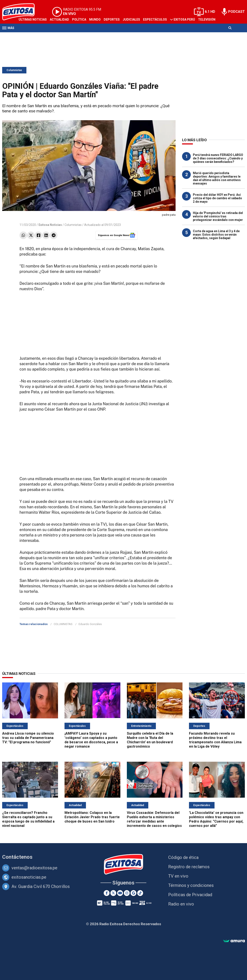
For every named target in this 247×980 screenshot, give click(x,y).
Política (79, 19)
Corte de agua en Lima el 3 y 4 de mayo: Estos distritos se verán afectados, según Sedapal (216, 235)
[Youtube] (120, 893)
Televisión (207, 19)
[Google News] (133, 893)
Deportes (112, 19)
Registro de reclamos (189, 867)
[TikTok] (140, 893)
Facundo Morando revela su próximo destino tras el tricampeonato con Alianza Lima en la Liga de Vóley (215, 740)
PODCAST (237, 12)
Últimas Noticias (33, 19)
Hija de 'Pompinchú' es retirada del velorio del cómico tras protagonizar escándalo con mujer (218, 216)
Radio (23, 36)
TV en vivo (178, 876)
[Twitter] (113, 893)
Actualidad (59, 19)
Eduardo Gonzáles (90, 624)
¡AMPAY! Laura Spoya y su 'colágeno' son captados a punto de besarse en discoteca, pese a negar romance (91, 740)
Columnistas (14, 70)
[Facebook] (107, 893)
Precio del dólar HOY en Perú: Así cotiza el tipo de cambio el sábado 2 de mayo (217, 198)
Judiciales (131, 19)
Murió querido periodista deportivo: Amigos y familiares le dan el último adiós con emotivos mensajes (217, 178)
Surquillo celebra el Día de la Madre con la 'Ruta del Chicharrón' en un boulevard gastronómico (150, 740)
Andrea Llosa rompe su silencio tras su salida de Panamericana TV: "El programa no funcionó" (28, 738)
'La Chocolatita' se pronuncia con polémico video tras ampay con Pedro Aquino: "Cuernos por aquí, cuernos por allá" (216, 819)
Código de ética (183, 857)
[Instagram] (127, 893)
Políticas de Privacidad (190, 895)
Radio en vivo (181, 904)
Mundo (95, 19)
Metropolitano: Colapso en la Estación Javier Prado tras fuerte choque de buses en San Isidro (92, 817)
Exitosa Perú (184, 19)
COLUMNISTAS (63, 624)
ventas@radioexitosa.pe (34, 868)
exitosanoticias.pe (29, 877)
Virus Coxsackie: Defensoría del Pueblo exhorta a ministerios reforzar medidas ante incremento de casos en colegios (154, 819)
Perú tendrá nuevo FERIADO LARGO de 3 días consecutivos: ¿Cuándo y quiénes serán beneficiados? (218, 158)
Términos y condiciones (191, 885)
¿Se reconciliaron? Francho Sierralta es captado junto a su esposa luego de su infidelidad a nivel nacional (28, 819)
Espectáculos (155, 19)
